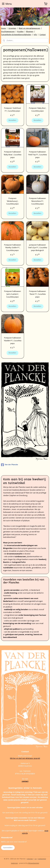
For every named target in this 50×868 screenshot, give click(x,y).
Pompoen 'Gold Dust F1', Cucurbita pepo (12, 109)
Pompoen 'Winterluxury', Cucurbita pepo (12, 201)
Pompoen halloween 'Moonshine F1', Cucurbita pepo (37, 201)
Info (35, 34)
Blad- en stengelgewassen (30, 28)
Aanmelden (8, 848)
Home (3, 28)
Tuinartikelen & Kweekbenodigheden (16, 34)
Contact (43, 34)
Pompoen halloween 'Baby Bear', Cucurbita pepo (12, 154)
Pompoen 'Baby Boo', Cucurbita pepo (38, 109)
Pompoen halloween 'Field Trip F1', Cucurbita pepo (37, 154)
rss (36, 859)
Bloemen (30, 31)
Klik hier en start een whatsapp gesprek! (25, 758)
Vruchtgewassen (8, 31)
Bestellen (12, 120)
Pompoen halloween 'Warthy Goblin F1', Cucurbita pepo (13, 247)
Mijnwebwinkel (34, 863)
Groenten (12, 28)
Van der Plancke (10, 465)
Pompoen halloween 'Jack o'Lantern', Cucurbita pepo (13, 294)
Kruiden (20, 31)
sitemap (30, 859)
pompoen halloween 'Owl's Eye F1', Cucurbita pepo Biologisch (37, 247)
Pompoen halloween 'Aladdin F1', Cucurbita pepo (13, 341)
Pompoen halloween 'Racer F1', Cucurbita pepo (37, 294)
